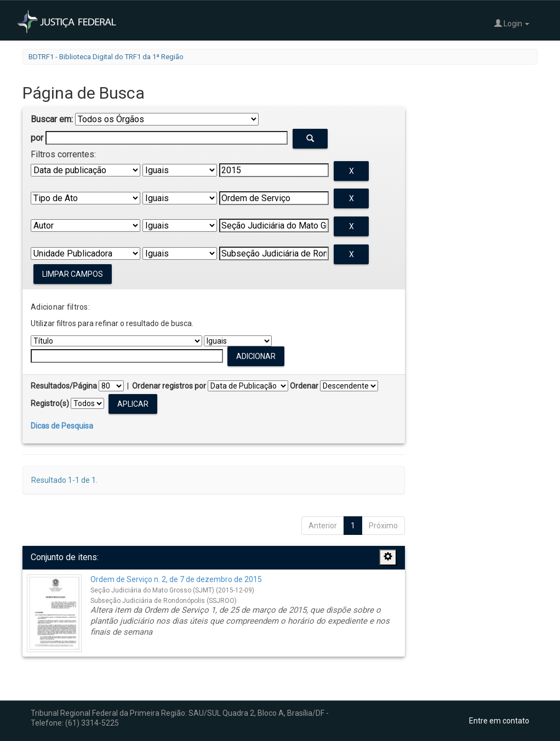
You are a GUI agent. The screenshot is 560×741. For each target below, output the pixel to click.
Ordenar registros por (169, 386)
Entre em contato (499, 721)
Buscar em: (52, 119)
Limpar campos (73, 274)
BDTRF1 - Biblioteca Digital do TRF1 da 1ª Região (106, 57)
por (37, 138)
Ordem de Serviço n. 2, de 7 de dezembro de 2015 (176, 579)
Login (512, 23)
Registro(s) (50, 403)
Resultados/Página (64, 386)
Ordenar (304, 386)
